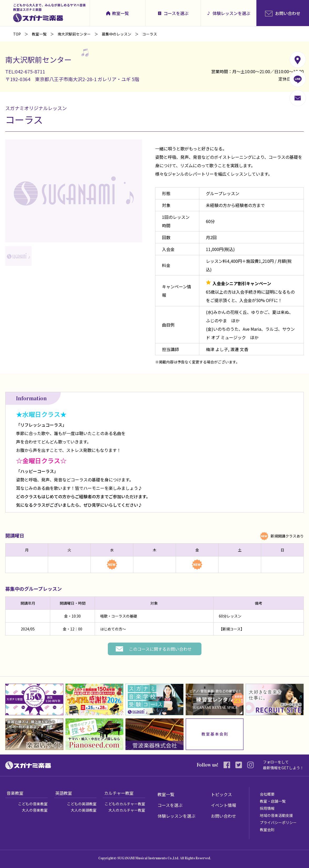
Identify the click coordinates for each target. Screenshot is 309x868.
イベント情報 (224, 805)
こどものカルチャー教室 (125, 804)
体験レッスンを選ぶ (231, 13)
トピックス (221, 794)
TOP (17, 34)
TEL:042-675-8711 (25, 71)
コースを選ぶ (176, 13)
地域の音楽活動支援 (276, 815)
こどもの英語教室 (82, 804)
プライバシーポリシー (278, 822)
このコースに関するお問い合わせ (160, 649)
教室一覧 (120, 13)
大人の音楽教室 (35, 810)
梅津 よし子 (217, 349)
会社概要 (267, 794)
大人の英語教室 (84, 810)
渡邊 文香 (239, 349)
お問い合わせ (224, 816)
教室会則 (267, 830)
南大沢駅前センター (74, 34)
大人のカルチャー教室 (127, 810)
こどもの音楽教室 (33, 804)
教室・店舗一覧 (273, 801)
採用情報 (267, 808)
